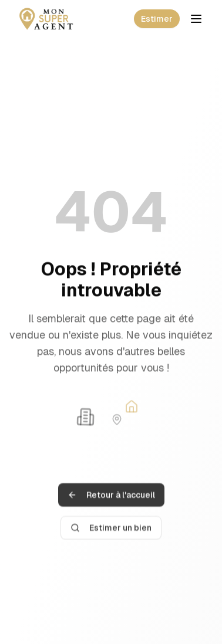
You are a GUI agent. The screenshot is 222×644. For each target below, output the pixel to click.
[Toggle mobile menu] (196, 19)
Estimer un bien (111, 532)
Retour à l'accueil (111, 499)
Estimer (157, 19)
